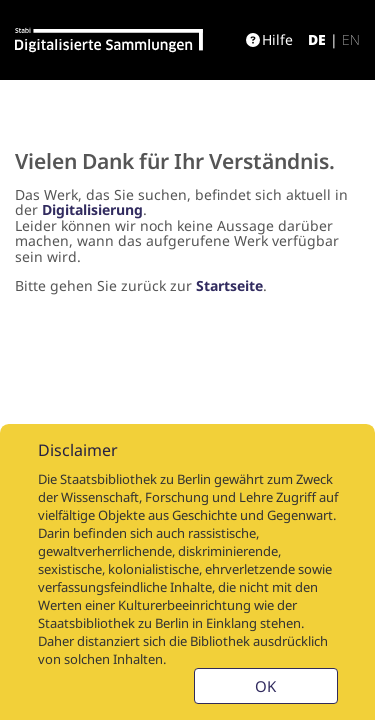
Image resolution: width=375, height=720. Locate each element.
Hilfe (269, 39)
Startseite (229, 285)
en (351, 39)
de (317, 39)
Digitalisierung (92, 209)
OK (265, 686)
